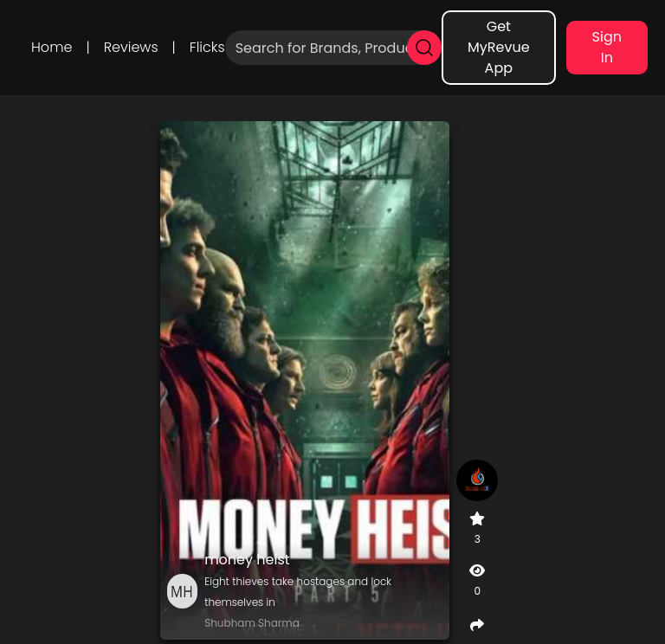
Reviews (131, 47)
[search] (424, 48)
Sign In (607, 47)
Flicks (207, 47)
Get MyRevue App (499, 47)
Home (52, 47)
